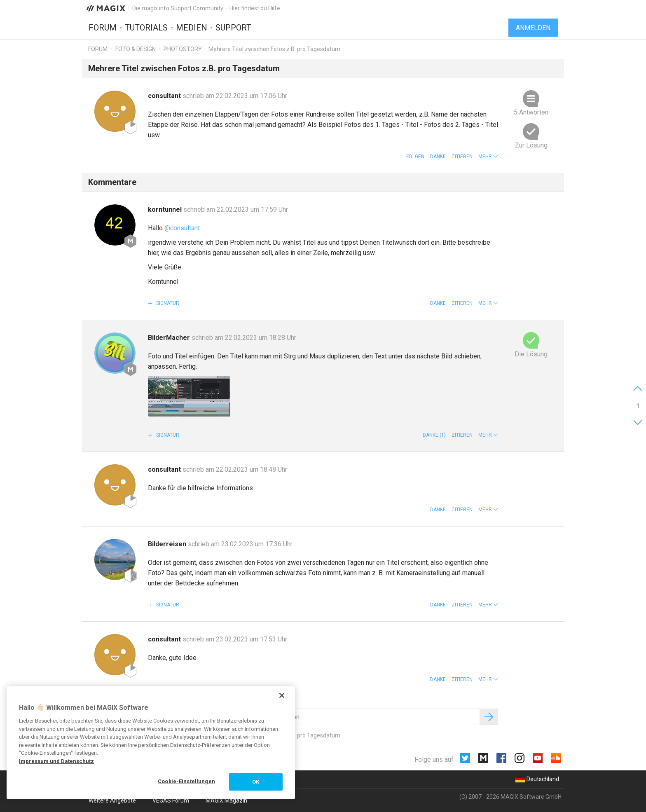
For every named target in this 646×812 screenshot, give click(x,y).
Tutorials (146, 28)
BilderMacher (170, 338)
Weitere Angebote (112, 800)
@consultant (182, 228)
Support (233, 28)
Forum (103, 28)
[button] (488, 157)
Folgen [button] (415, 157)
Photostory (183, 49)
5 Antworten (531, 112)
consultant (165, 96)
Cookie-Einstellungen (186, 781)
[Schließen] (282, 695)
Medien (192, 28)
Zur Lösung (531, 145)
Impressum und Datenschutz (56, 761)
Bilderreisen (168, 544)
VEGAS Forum (171, 800)
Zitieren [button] (462, 157)
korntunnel (166, 209)
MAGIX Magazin (226, 800)
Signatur (167, 303)
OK (256, 782)
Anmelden (533, 28)
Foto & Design (136, 49)
